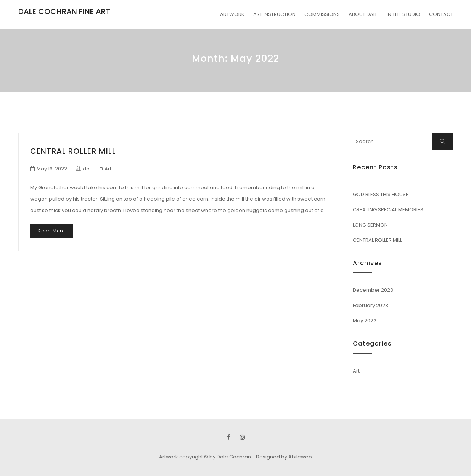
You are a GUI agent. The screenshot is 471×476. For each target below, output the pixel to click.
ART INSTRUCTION (274, 14)
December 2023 (373, 290)
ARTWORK (232, 14)
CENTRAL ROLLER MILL (73, 151)
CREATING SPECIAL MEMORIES (388, 210)
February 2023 (371, 305)
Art (108, 169)
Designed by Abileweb (284, 457)
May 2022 (365, 321)
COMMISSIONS (322, 14)
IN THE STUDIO (403, 14)
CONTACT (441, 14)
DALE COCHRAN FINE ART (64, 11)
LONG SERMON (370, 225)
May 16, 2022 (52, 169)
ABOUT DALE (363, 14)
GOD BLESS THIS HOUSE (381, 194)
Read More (51, 231)
